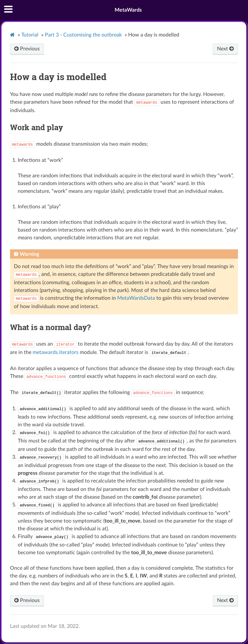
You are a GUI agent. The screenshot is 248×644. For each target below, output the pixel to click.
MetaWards (128, 10)
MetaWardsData (136, 298)
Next (225, 49)
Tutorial (30, 35)
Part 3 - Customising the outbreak (83, 35)
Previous (27, 49)
